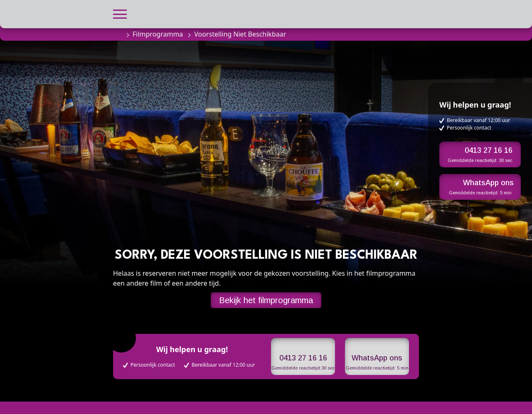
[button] (120, 13)
